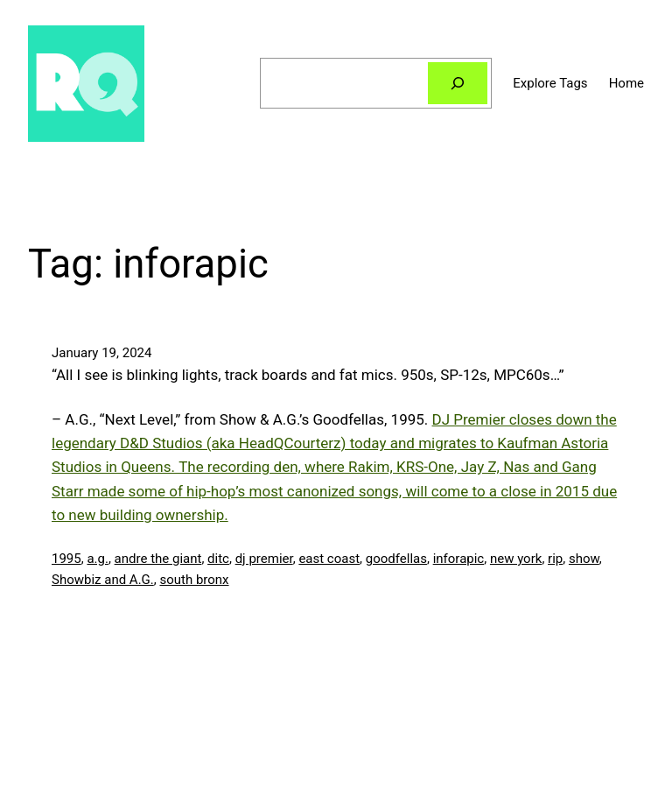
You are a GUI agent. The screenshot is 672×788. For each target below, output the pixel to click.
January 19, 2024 (101, 353)
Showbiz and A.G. (103, 580)
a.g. (98, 559)
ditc (218, 559)
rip (555, 559)
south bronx (194, 580)
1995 (66, 559)
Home (626, 83)
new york (516, 559)
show (584, 559)
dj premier (264, 559)
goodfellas (396, 559)
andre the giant (158, 559)
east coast (329, 559)
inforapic (459, 559)
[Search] (458, 83)
